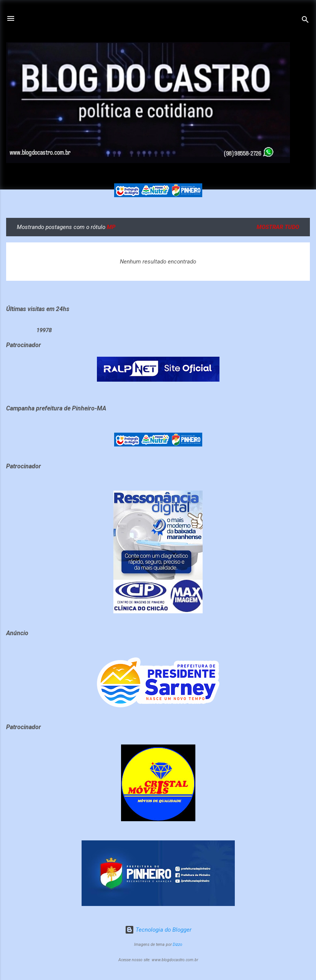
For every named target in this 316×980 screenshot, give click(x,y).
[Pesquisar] (305, 21)
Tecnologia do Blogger (158, 930)
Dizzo (178, 945)
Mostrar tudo (278, 227)
